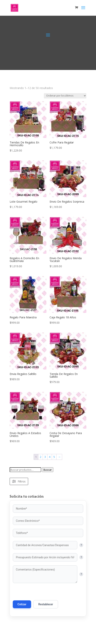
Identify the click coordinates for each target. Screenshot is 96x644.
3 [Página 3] (45, 457)
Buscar (48, 470)
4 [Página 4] (50, 457)
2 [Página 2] (41, 457)
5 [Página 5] (54, 457)
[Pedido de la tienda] (65, 96)
